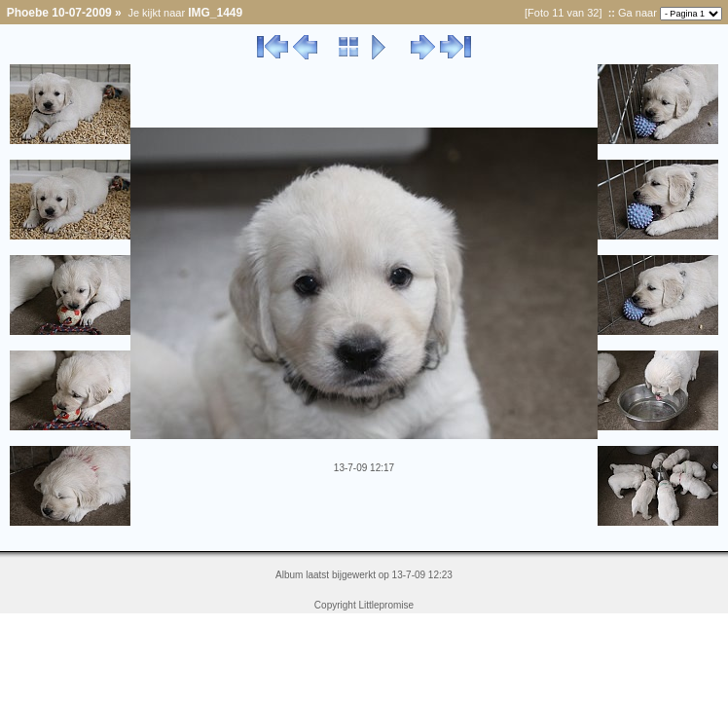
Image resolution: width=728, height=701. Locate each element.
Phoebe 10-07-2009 (59, 13)
